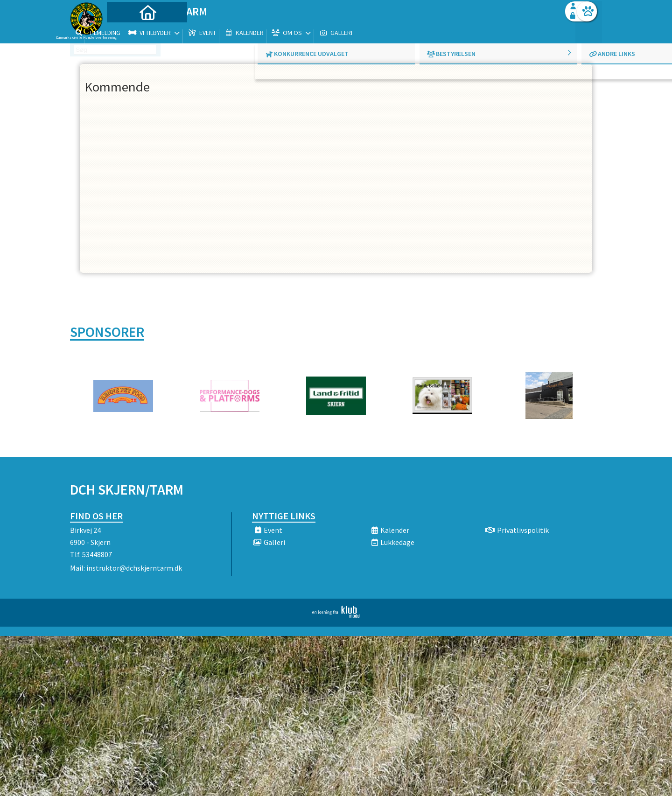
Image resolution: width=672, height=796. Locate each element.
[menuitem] (128, 31)
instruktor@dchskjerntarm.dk (134, 568)
